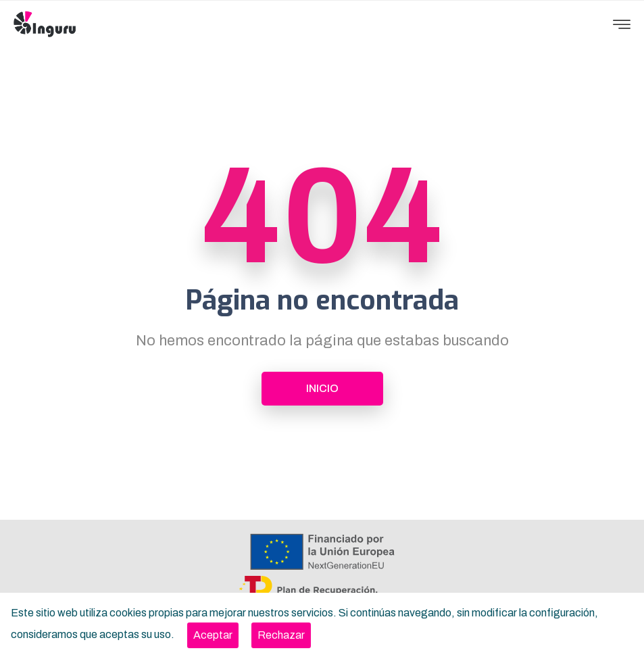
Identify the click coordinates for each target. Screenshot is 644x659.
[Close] (213, 635)
